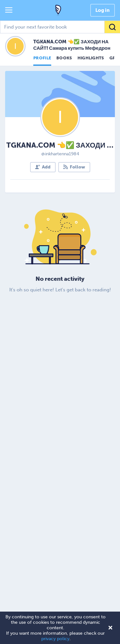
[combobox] (60, 27)
